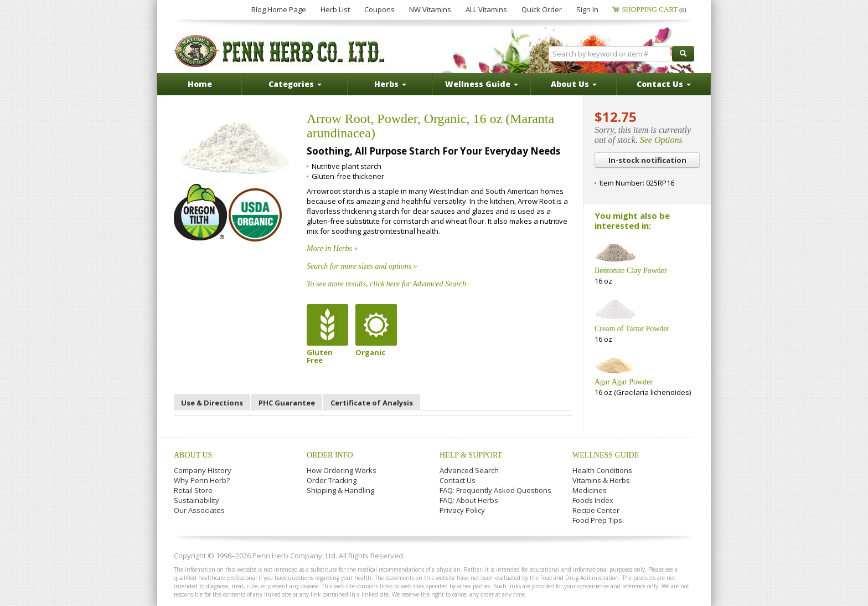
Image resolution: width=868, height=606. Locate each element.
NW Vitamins (430, 9)
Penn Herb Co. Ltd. (280, 51)
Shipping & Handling (340, 490)
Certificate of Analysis (372, 403)
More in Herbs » (332, 248)
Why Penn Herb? (202, 480)
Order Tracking (332, 480)
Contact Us (458, 480)
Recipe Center (596, 510)
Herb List (335, 9)
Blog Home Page (279, 9)
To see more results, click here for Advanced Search (386, 284)
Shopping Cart (654, 9)
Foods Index (593, 500)
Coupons (379, 9)
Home (200, 84)
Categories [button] (295, 84)
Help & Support (471, 455)
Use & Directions (212, 403)
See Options (661, 140)
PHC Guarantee (287, 403)
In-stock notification (647, 160)
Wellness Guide (606, 455)
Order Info (330, 455)
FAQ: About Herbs (469, 500)
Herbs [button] (390, 84)
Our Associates (199, 510)
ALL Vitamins (486, 9)
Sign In (587, 9)
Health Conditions (602, 470)
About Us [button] (574, 84)
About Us (193, 455)
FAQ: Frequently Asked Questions (495, 490)
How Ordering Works (342, 470)
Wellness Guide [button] (482, 84)
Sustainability (197, 500)
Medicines (590, 490)
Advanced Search (469, 470)
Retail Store (193, 490)
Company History (203, 470)
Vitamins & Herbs (601, 480)
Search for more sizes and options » (362, 266)
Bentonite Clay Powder (631, 271)
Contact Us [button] (664, 84)
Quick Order (542, 9)
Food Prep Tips (597, 520)
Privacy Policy (462, 510)
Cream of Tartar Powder (632, 329)
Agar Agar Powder (624, 382)
